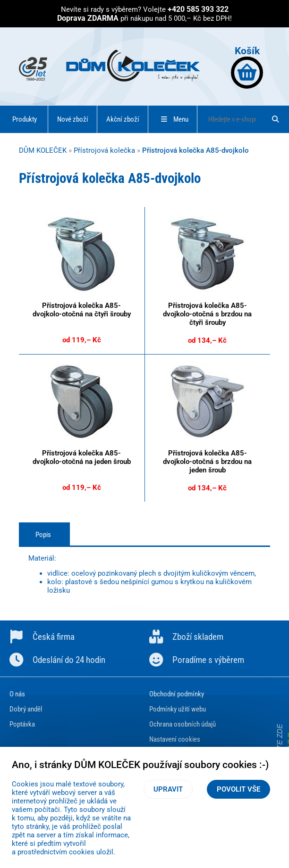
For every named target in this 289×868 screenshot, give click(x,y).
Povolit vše (238, 789)
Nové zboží (73, 119)
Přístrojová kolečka (104, 150)
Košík (247, 67)
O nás (17, 694)
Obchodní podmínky (177, 694)
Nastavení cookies (175, 739)
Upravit (168, 789)
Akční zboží (123, 119)
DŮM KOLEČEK (43, 150)
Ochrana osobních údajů (183, 724)
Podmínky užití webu (178, 709)
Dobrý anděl (26, 709)
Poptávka (22, 724)
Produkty (25, 119)
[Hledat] (276, 119)
